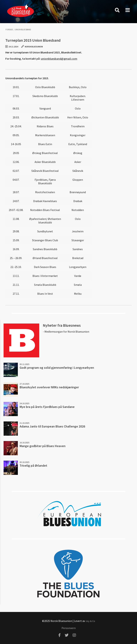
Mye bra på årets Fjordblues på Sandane (47, 407)
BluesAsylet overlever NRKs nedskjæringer (49, 387)
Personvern (69, 628)
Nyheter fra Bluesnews (62, 325)
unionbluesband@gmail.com (59, 59)
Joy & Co (90, 621)
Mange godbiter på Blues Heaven (43, 446)
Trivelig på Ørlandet (33, 466)
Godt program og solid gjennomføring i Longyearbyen (57, 368)
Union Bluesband (23, 30)
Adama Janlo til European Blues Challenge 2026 (52, 426)
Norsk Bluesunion (21, 10)
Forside (9, 30)
